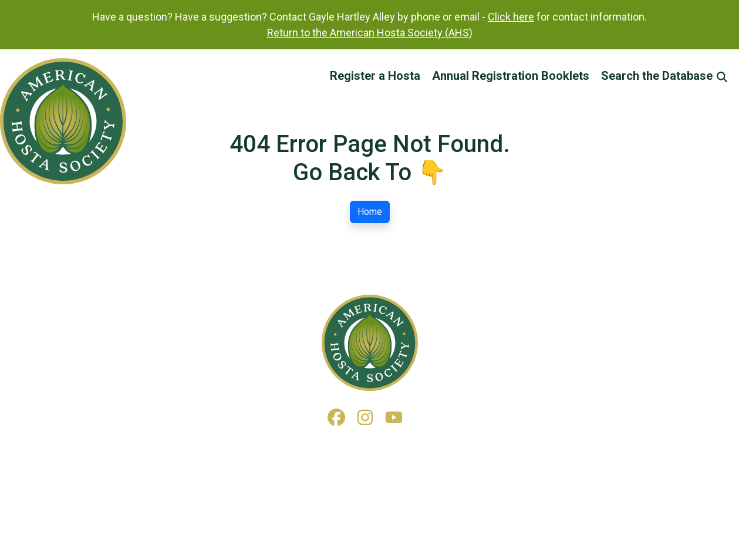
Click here (511, 17)
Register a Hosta (375, 76)
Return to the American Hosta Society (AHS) (370, 33)
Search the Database (664, 76)
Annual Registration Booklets (511, 76)
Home (370, 212)
